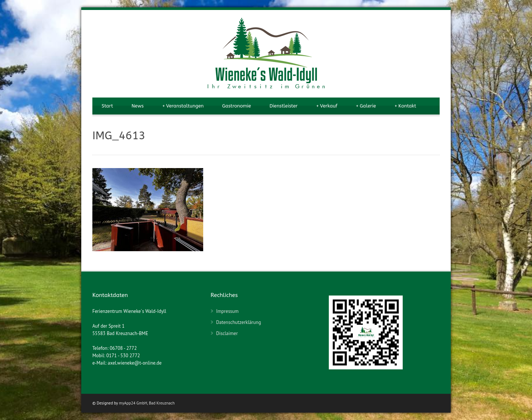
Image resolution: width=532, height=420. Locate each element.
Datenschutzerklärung (238, 322)
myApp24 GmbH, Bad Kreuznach (147, 403)
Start (107, 106)
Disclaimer (227, 333)
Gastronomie (236, 106)
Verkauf (327, 106)
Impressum (227, 311)
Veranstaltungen (183, 106)
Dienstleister (283, 106)
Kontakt (405, 106)
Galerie (366, 106)
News (138, 106)
